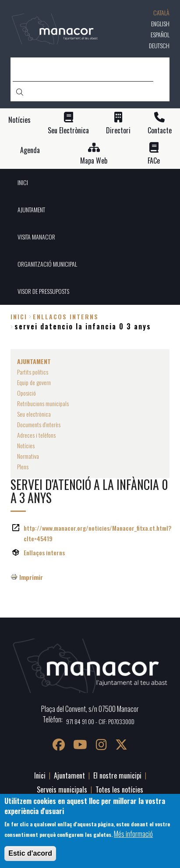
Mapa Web (94, 161)
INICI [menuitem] (23, 182)
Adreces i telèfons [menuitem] (36, 435)
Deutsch (159, 45)
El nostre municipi (117, 775)
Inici (19, 316)
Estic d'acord (30, 853)
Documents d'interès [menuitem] (39, 424)
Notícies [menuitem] (26, 445)
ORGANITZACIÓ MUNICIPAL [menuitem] (47, 264)
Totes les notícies (119, 789)
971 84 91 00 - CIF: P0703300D (100, 721)
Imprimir (31, 577)
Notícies (19, 120)
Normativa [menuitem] (28, 456)
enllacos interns (66, 316)
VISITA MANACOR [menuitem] (36, 237)
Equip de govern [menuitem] (34, 382)
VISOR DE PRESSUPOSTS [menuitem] (43, 291)
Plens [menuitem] (23, 466)
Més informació (133, 834)
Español (160, 34)
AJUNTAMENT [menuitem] (31, 209)
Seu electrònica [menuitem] (34, 414)
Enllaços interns (44, 552)
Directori (118, 130)
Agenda (30, 150)
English (160, 23)
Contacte (160, 130)
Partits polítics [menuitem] (33, 372)
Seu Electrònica (68, 130)
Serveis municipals (62, 789)
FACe (154, 161)
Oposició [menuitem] (26, 393)
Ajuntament (69, 775)
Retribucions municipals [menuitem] (43, 403)
